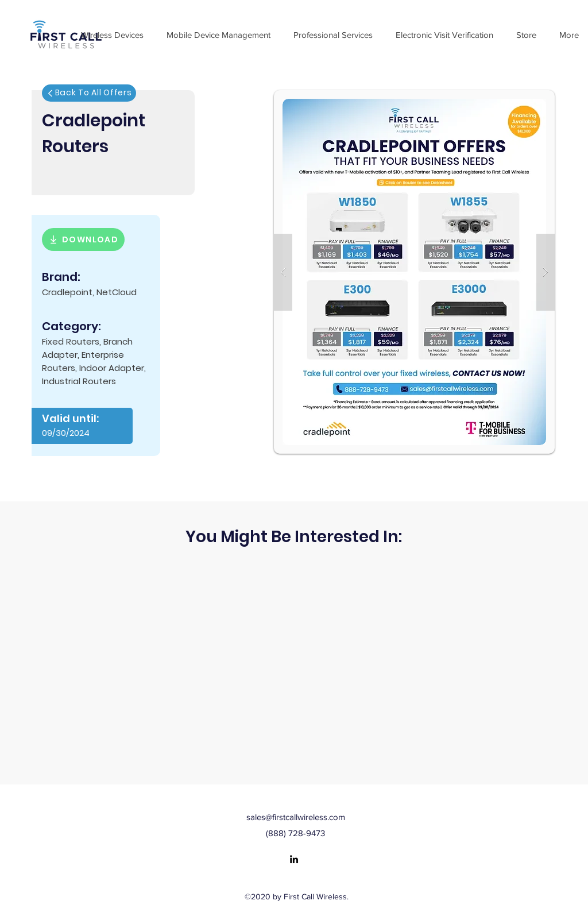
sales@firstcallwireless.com (296, 817)
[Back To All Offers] (89, 93)
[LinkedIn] (294, 859)
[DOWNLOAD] (83, 239)
